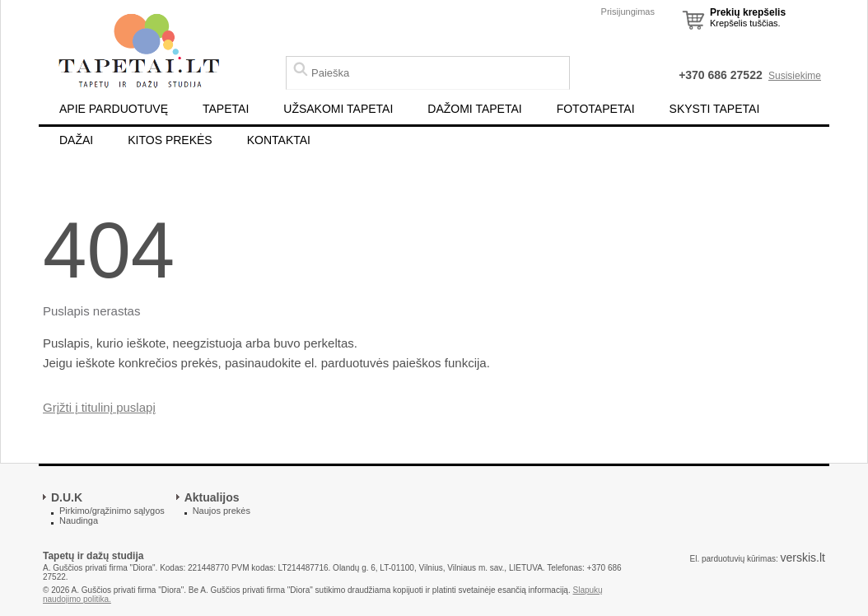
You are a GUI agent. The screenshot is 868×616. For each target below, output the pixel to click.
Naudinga (79, 520)
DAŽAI (76, 140)
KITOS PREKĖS (170, 140)
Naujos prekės (222, 511)
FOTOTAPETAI (596, 109)
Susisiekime (795, 76)
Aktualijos (212, 497)
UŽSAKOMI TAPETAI (338, 109)
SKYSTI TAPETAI (715, 109)
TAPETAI (226, 109)
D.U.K (67, 497)
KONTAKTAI (279, 140)
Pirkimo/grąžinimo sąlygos (112, 511)
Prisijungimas (628, 12)
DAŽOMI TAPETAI (474, 109)
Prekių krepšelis (748, 12)
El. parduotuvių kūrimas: (733, 559)
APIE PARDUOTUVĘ (114, 109)
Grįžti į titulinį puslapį (99, 407)
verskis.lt (803, 558)
